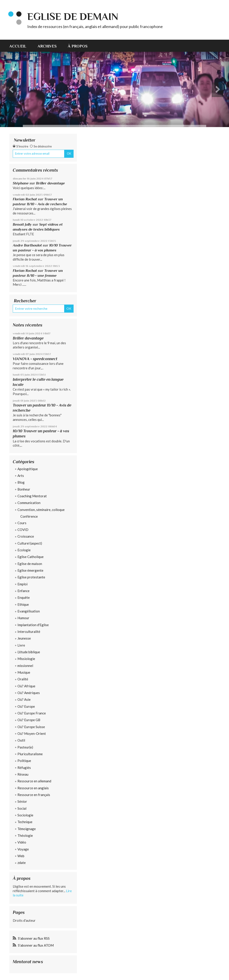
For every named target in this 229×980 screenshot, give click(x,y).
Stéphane (21, 183)
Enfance (23, 591)
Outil (21, 740)
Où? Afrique (26, 686)
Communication (29, 503)
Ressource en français (34, 795)
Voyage (23, 849)
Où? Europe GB (29, 720)
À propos (78, 46)
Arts (21, 476)
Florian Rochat (25, 199)
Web (21, 856)
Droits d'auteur (24, 920)
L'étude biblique (29, 652)
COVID (23, 530)
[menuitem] (21, 46)
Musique (24, 672)
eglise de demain (73, 16)
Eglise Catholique (31, 557)
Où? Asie (24, 699)
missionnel (25, 666)
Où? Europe (26, 706)
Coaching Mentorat (32, 496)
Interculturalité (29, 632)
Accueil (18, 46)
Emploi (22, 584)
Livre (21, 645)
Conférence (29, 516)
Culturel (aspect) (30, 543)
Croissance (26, 536)
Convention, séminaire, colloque (41, 510)
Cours (22, 523)
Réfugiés (24, 768)
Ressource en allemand (34, 781)
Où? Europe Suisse (31, 727)
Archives (47, 46)
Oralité (23, 679)
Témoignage (27, 829)
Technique (25, 822)
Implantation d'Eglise (33, 625)
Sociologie (25, 815)
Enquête (24, 597)
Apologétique (28, 469)
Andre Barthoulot (27, 245)
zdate (22, 863)
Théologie (25, 835)
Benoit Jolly (22, 224)
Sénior (22, 801)
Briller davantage (50, 183)
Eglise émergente (30, 570)
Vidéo (22, 842)
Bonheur (24, 489)
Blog (21, 482)
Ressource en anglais (33, 788)
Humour (23, 618)
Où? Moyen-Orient (32, 733)
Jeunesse (24, 638)
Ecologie (24, 550)
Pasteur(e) (25, 747)
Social (22, 808)
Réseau (23, 774)
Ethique (23, 604)
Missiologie (26, 659)
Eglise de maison (30, 564)
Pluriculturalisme (30, 754)
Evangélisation (29, 611)
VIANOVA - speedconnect (35, 359)
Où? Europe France (32, 713)
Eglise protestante (31, 577)
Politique (24, 761)
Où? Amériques (29, 693)
